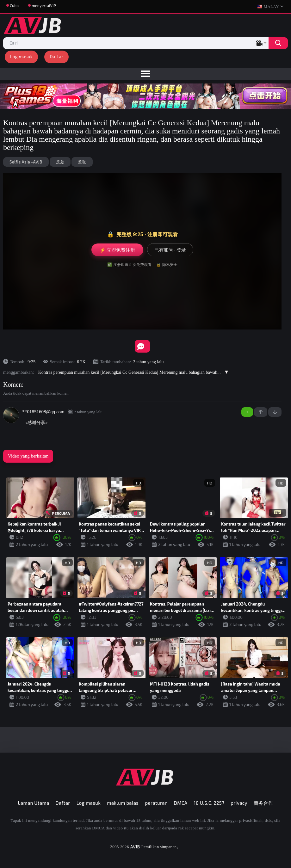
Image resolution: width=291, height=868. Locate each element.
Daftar (56, 56)
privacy (239, 803)
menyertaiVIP (44, 5)
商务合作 (263, 803)
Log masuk (21, 56)
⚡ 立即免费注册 (117, 250)
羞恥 (82, 162)
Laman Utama (34, 803)
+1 (261, 412)
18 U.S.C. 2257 (209, 803)
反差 (60, 162)
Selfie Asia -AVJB (26, 162)
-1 (275, 412)
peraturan (156, 803)
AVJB (135, 847)
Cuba (14, 5)
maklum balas (123, 803)
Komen (12, 385)
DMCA (181, 803)
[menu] (145, 74)
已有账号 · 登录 (170, 250)
